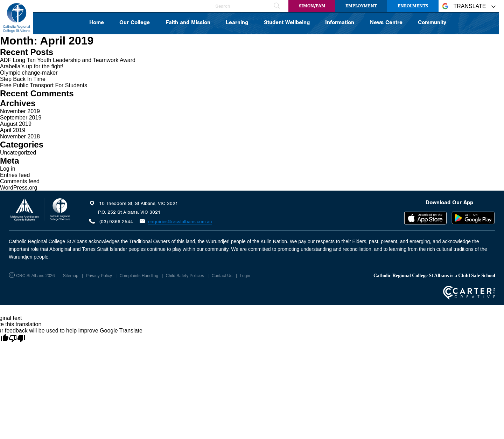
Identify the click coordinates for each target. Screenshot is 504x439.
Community (432, 23)
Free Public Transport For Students (44, 85)
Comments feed (20, 181)
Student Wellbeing (287, 23)
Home (97, 23)
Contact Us (222, 276)
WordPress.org (19, 188)
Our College (135, 23)
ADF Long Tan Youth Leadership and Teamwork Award (68, 60)
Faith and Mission (188, 23)
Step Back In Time (23, 79)
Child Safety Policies (185, 276)
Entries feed (15, 175)
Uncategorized (18, 153)
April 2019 (13, 130)
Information (340, 23)
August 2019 (16, 124)
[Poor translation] (17, 339)
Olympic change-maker (29, 73)
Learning (237, 23)
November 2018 (20, 136)
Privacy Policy (99, 276)
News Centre (386, 23)
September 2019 (21, 118)
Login (245, 276)
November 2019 (20, 111)
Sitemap (71, 276)
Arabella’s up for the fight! (32, 66)
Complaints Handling (139, 276)
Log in (8, 169)
